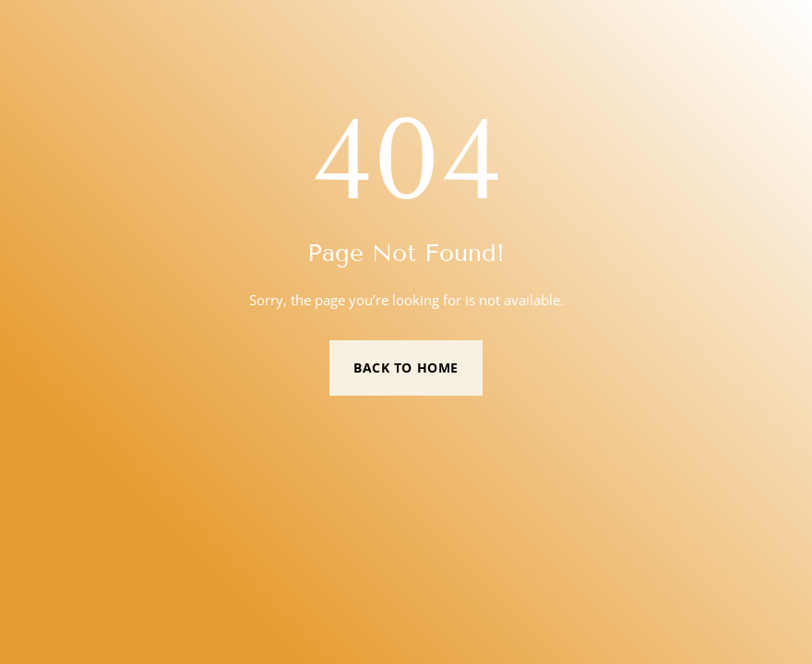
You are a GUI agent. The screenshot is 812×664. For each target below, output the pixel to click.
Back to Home (406, 368)
